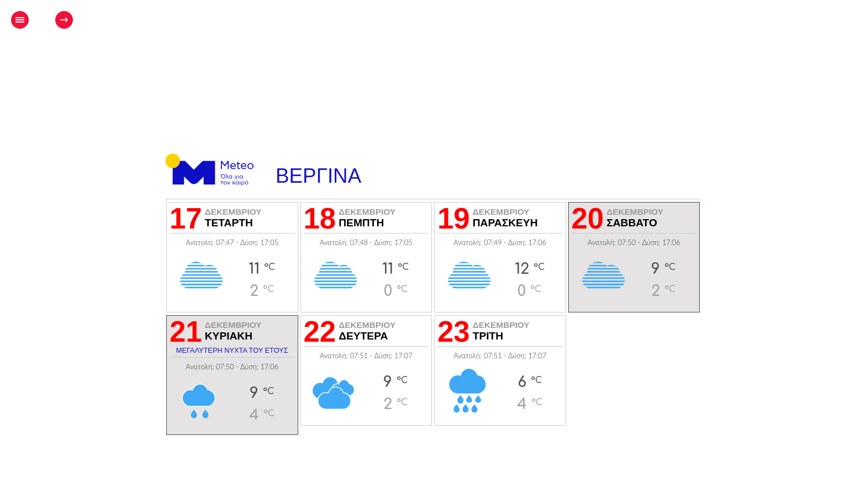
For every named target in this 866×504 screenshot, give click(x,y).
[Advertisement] (442, 53)
